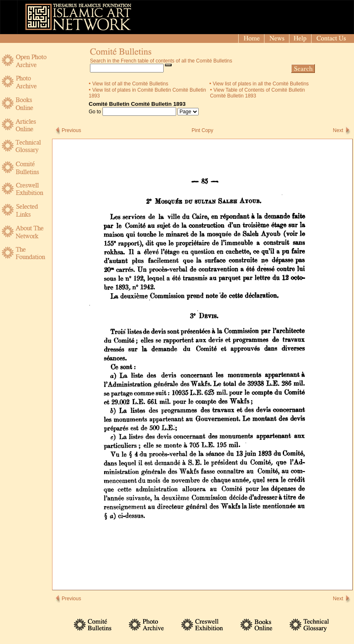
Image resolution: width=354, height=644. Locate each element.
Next (338, 130)
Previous (71, 130)
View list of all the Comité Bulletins (130, 84)
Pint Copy (202, 130)
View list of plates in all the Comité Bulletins (261, 84)
